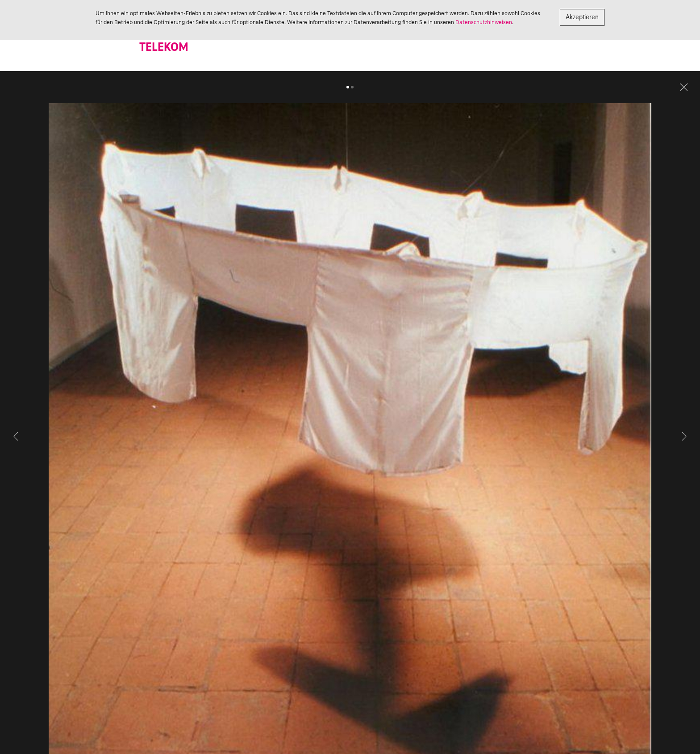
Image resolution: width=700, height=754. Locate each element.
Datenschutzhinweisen (484, 22)
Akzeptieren (582, 17)
